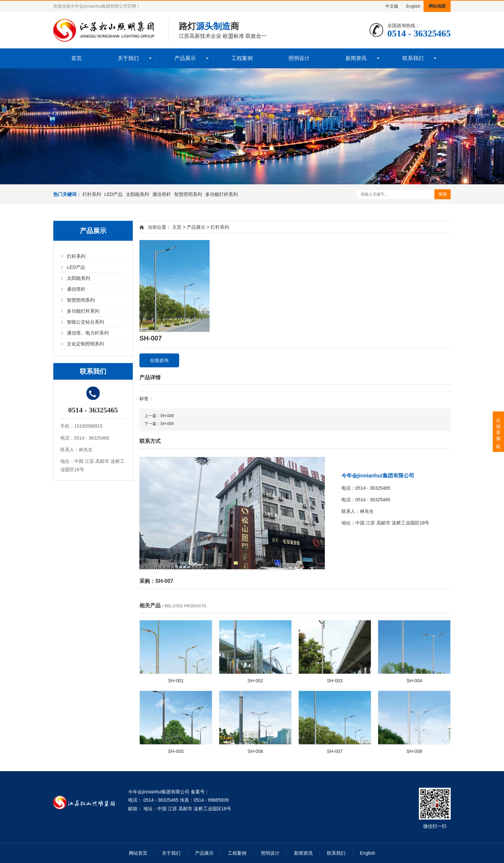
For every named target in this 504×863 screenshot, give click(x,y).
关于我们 (128, 58)
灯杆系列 (92, 194)
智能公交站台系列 (85, 322)
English (413, 6)
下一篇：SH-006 (159, 424)
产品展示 (185, 58)
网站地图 (437, 6)
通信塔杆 (162, 194)
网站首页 (138, 853)
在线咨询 (159, 360)
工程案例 (242, 58)
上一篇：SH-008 (159, 416)
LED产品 (113, 194)
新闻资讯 (356, 58)
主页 (177, 227)
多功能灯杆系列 (222, 194)
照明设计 (299, 58)
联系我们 (413, 58)
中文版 (392, 6)
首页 (76, 58)
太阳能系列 (137, 194)
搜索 (443, 194)
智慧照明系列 (188, 194)
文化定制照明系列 (85, 344)
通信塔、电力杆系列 (88, 333)
